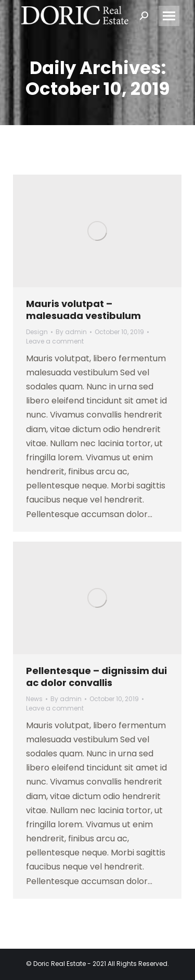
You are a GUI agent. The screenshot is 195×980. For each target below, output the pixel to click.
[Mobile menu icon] (169, 16)
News (34, 699)
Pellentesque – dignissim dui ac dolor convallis (96, 677)
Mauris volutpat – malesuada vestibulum (83, 310)
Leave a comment (55, 341)
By (71, 332)
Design (37, 332)
